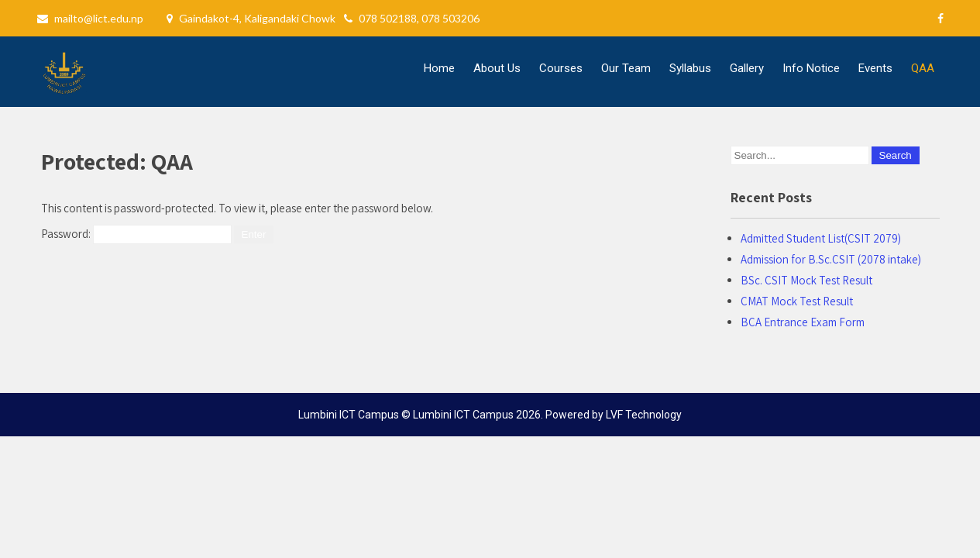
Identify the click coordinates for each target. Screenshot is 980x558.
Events (875, 68)
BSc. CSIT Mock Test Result (806, 280)
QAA (923, 68)
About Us (497, 68)
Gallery (747, 68)
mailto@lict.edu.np (99, 18)
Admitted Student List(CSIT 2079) (821, 238)
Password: (136, 234)
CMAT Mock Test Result (797, 301)
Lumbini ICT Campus (463, 415)
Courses (561, 68)
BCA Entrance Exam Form (803, 322)
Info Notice (811, 68)
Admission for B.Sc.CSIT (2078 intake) (831, 259)
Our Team (626, 68)
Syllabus (690, 68)
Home (439, 68)
